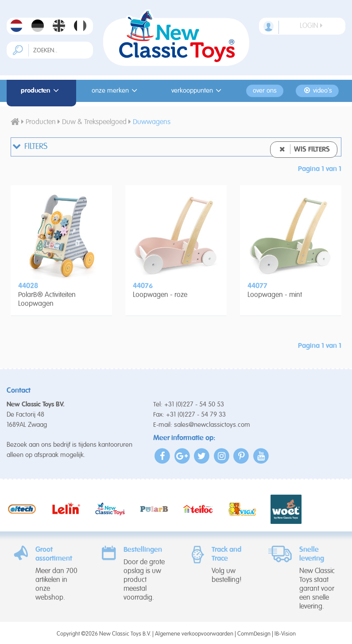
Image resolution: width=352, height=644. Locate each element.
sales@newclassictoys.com (212, 425)
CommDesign (254, 634)
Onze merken (116, 91)
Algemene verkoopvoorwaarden (194, 634)
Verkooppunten (198, 91)
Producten (41, 91)
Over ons (265, 91)
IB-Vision (285, 634)
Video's (317, 91)
